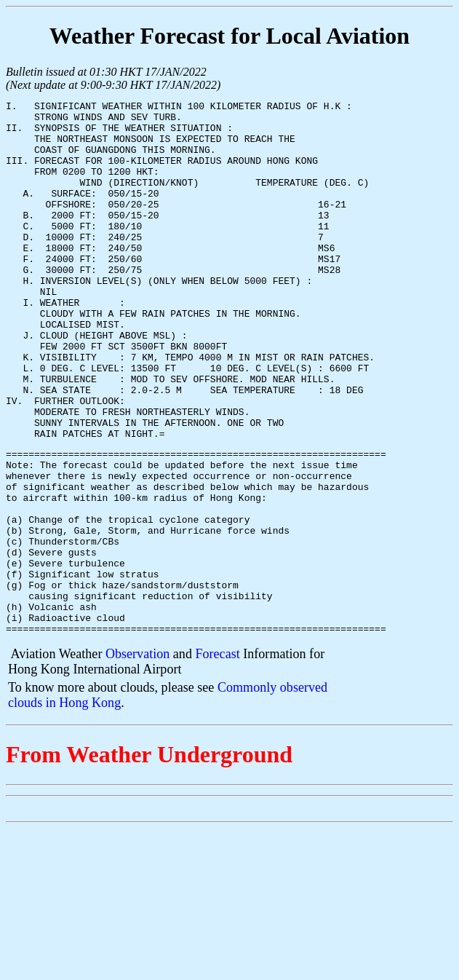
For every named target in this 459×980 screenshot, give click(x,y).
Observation (137, 759)
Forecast (217, 759)
